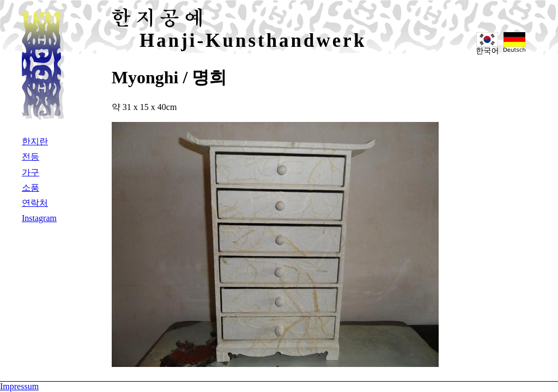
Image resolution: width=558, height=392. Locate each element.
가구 (31, 172)
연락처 (35, 203)
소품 (31, 188)
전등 (31, 157)
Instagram (39, 218)
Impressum (19, 386)
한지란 (35, 141)
